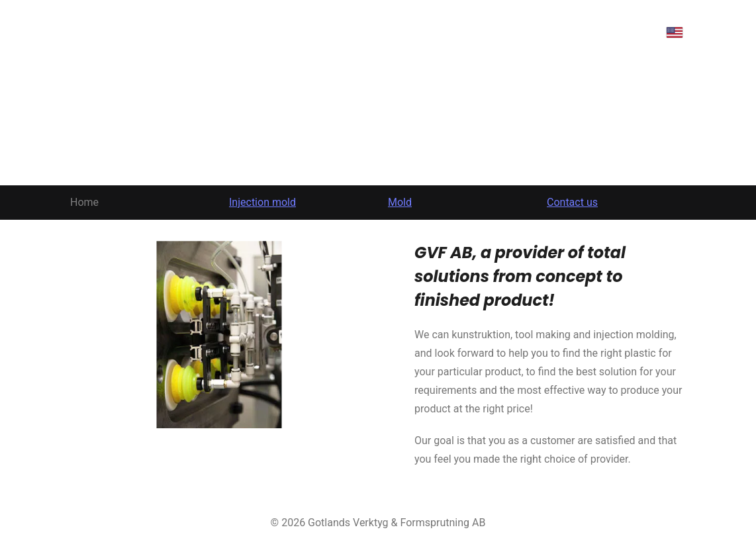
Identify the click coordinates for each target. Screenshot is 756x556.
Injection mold (262, 202)
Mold (400, 202)
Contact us (572, 202)
